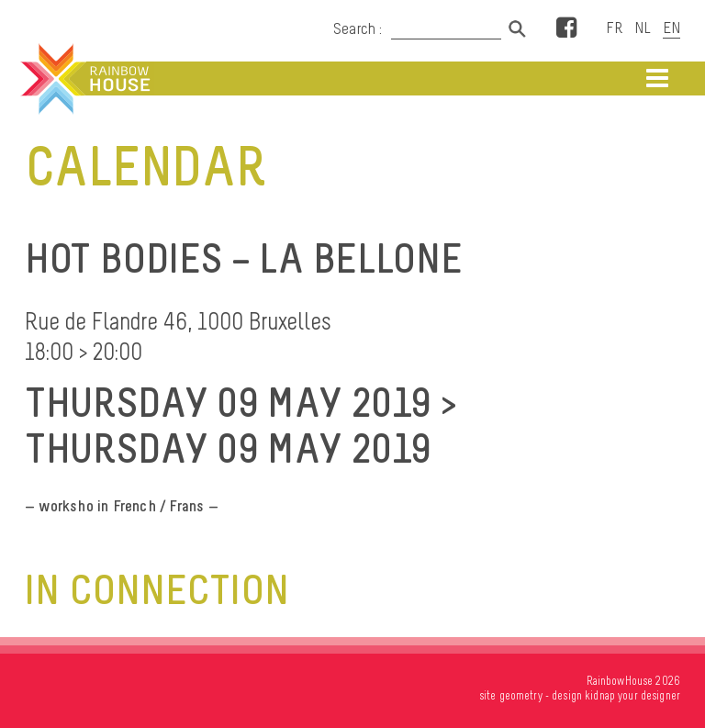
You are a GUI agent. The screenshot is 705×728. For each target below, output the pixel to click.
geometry (521, 695)
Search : (358, 28)
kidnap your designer (632, 695)
